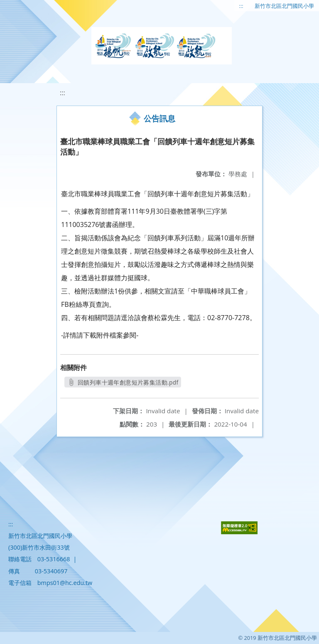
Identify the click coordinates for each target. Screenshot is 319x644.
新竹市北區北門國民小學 (284, 6)
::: (241, 6)
